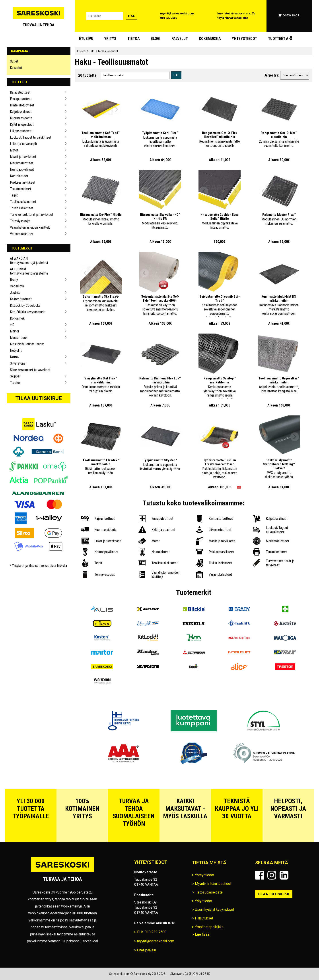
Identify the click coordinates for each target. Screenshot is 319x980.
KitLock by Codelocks (25, 305)
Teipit (14, 195)
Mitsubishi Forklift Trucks (27, 344)
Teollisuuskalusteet (23, 202)
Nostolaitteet (19, 176)
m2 (12, 325)
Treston (15, 383)
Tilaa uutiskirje (39, 398)
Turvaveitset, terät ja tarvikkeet (32, 215)
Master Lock (19, 338)
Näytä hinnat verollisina (232, 18)
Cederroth (17, 286)
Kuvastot (16, 68)
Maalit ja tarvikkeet (23, 157)
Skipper (15, 376)
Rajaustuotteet (20, 92)
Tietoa (134, 39)
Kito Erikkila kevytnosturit (27, 312)
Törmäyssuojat (20, 221)
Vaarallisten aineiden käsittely (30, 227)
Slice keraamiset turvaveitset (30, 370)
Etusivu (86, 39)
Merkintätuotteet (22, 163)
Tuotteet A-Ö (280, 39)
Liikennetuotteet (21, 131)
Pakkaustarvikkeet (23, 182)
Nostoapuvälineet (22, 170)
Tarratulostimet (20, 189)
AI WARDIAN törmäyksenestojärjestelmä (29, 261)
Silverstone (18, 363)
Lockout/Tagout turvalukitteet (31, 137)
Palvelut (180, 39)
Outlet (14, 61)
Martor (15, 331)
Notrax (15, 357)
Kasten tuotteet (21, 299)
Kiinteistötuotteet (22, 105)
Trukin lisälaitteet (22, 208)
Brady (14, 280)
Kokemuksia (210, 39)
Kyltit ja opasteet (22, 125)
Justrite (15, 293)
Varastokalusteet (22, 234)
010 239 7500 (169, 18)
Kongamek (17, 318)
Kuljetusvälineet (21, 112)
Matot (14, 150)
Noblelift (16, 351)
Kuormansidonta (21, 118)
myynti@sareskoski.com (177, 13)
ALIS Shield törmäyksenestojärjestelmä (29, 271)
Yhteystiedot (244, 39)
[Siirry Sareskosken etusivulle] (39, 16)
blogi (156, 39)
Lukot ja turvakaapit (23, 144)
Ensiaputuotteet (21, 99)
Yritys (110, 39)
